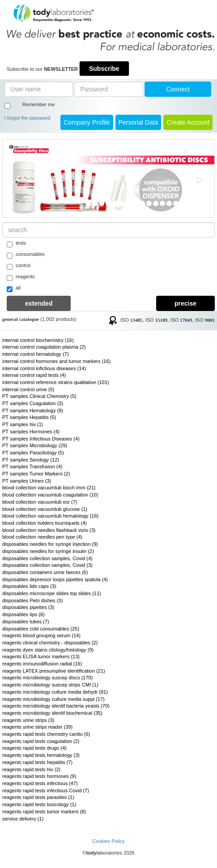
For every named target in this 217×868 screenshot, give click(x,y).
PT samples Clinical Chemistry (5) (39, 396)
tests (16, 244)
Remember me (39, 104)
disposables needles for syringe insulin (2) (48, 551)
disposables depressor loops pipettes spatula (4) (55, 579)
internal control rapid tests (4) (34, 375)
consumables (26, 255)
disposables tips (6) (23, 614)
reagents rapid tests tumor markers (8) (44, 812)
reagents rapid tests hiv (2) (31, 769)
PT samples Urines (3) (27, 481)
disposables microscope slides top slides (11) (52, 593)
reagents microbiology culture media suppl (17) (53, 699)
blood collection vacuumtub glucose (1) (45, 509)
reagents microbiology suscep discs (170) (47, 678)
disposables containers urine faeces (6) (45, 572)
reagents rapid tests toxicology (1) (39, 804)
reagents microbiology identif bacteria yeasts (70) (56, 706)
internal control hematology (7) (36, 354)
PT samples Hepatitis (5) (29, 417)
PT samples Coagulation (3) (33, 403)
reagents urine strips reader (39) (37, 727)
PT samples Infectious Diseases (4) (41, 439)
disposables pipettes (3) (28, 607)
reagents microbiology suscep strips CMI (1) (50, 685)
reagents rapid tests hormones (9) (39, 776)
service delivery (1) (23, 819)
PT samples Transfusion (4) (32, 466)
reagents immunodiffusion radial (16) (42, 664)
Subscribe (104, 69)
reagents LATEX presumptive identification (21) (54, 671)
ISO (132, 320)
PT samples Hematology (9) (33, 410)
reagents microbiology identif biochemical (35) (52, 713)
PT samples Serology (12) (31, 460)
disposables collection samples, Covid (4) (47, 558)
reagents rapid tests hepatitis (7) (37, 762)
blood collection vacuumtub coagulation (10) (50, 495)
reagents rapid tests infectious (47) (40, 783)
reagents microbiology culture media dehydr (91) (55, 692)
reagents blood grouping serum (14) (41, 635)
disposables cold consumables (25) (41, 629)
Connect (178, 89)
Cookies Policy (108, 841)
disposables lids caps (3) (29, 586)
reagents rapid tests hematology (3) (41, 755)
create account (188, 122)
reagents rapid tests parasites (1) (38, 797)
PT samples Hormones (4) (31, 432)
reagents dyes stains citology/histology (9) (48, 650)
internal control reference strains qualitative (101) (55, 382)
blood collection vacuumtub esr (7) (40, 502)
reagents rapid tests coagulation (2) (41, 741)
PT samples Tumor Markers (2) (36, 474)
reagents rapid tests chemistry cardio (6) (46, 734)
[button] (19, 178)
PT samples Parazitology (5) (33, 453)
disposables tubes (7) (26, 622)
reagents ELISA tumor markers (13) (41, 656)
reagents (21, 277)
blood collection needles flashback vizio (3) (49, 530)
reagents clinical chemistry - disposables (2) (50, 643)
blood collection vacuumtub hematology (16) (50, 516)
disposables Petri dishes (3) (32, 600)
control (19, 266)
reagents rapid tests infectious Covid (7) (46, 790)
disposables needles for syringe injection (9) (50, 544)
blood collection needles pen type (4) (42, 537)
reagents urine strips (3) (28, 720)
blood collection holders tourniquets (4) (45, 523)
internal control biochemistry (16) (38, 340)
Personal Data (138, 122)
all (14, 289)
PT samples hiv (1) (23, 424)
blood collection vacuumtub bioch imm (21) (49, 488)
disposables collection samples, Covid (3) (47, 565)
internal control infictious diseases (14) (44, 368)
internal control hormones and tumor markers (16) (56, 361)
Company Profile (87, 122)
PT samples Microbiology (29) (35, 445)
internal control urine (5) (28, 389)
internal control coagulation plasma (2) (44, 347)
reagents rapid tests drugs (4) (34, 748)
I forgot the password (28, 118)
